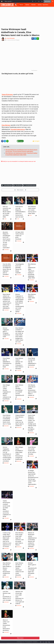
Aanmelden (47, 1)
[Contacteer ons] (46, 638)
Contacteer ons (20, 638)
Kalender (33, 5)
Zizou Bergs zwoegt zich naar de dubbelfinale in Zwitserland (32, 362)
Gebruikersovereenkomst (13, 640)
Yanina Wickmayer (7, 94)
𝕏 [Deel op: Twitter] (35, 39)
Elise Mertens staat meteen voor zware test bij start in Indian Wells (32, 210)
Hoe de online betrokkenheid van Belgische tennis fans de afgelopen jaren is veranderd (7, 269)
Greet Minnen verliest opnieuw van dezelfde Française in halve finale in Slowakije (19, 363)
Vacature (35, 638)
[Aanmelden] (2, 185)
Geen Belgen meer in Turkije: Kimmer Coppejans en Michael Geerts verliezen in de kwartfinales (7, 392)
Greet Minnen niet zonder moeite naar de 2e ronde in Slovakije (32, 451)
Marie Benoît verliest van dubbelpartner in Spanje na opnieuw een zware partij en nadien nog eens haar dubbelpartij (7, 301)
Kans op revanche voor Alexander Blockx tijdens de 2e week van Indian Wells (7, 212)
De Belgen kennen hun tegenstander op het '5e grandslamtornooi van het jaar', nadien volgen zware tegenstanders (33, 477)
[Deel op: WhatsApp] (38, 39)
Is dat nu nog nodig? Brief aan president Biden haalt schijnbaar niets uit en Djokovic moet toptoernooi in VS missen (7, 540)
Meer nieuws (20, 190)
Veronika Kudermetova (18, 129)
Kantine (27, 5)
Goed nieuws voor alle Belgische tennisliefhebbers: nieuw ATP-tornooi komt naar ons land (20, 212)
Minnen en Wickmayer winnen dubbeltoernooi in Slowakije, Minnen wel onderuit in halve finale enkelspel (32, 540)
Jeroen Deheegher (11, 38)
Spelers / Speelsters (43, 5)
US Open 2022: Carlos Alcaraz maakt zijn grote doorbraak (20, 236)
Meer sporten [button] (8, 1)
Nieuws (21, 5)
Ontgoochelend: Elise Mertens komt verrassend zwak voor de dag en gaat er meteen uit (20, 420)
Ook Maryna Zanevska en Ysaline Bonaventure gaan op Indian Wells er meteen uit (32, 390)
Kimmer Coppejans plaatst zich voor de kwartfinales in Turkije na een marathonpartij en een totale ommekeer (7, 454)
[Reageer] (11, 219)
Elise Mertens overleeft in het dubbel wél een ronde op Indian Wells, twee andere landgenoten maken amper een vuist (20, 335)
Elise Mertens (6, 125)
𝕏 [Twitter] (43, 638)
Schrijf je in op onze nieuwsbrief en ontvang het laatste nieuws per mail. (18, 161)
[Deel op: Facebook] (33, 39)
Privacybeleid (29, 638)
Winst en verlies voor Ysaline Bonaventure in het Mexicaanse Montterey (6, 625)
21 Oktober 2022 (10, 40)
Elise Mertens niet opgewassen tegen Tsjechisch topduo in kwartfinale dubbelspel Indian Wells (32, 271)
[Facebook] (41, 638)
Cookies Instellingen (26, 640)
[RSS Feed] (49, 638)
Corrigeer (36, 141)
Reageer (18, 40)
